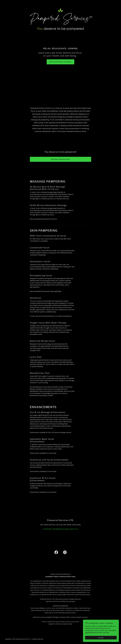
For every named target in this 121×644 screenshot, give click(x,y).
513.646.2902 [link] (47, 529)
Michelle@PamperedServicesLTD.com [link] (66, 529)
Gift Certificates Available (60, 62)
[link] (56, 553)
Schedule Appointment (60, 159)
